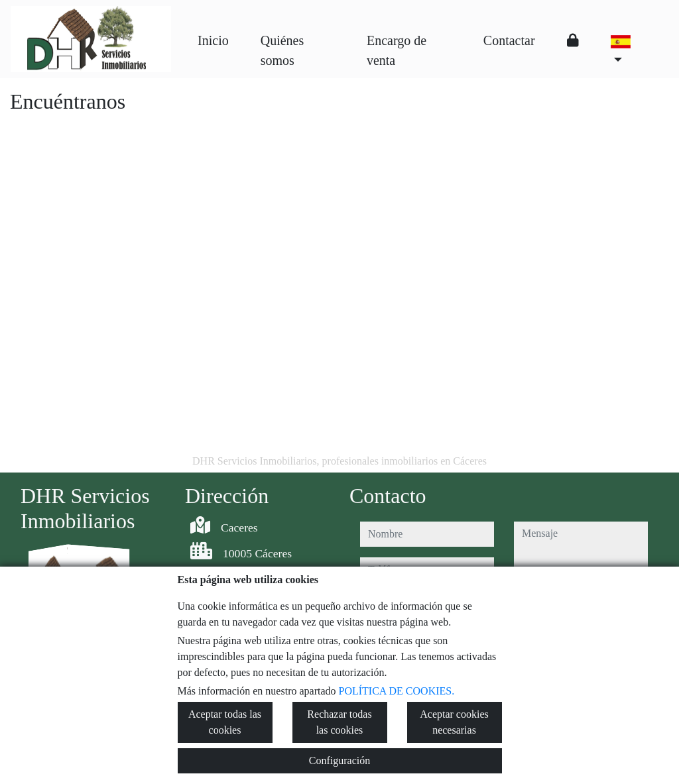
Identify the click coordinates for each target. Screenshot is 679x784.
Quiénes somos (282, 50)
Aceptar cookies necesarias (454, 722)
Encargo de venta (397, 50)
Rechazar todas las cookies (339, 722)
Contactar (509, 40)
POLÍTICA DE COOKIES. (397, 691)
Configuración (339, 760)
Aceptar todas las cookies (225, 722)
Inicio (213, 40)
